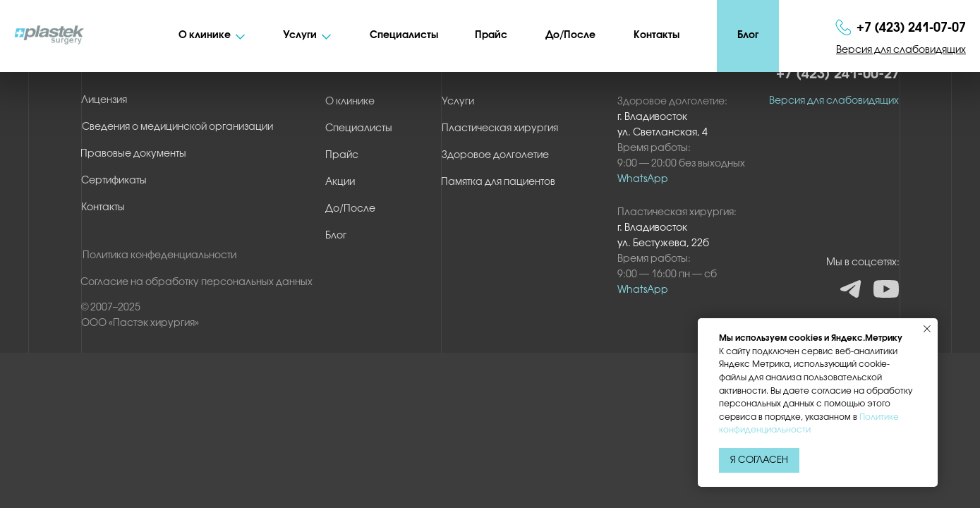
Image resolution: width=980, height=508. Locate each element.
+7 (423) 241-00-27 (838, 74)
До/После (570, 36)
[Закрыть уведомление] (927, 329)
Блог (748, 36)
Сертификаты (114, 181)
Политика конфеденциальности (159, 256)
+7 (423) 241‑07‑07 (911, 28)
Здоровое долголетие (495, 156)
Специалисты (404, 36)
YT (886, 289)
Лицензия (104, 101)
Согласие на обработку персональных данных (196, 283)
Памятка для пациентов (498, 182)
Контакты (657, 36)
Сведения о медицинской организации (177, 127)
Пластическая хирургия (500, 129)
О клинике (205, 36)
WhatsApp (643, 290)
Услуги (300, 36)
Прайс (491, 36)
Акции (340, 182)
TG (851, 290)
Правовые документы (133, 154)
